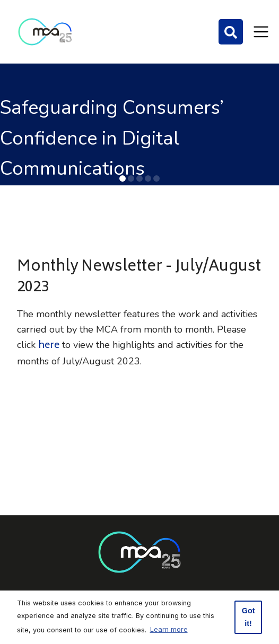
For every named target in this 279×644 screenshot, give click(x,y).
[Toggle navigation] (261, 32)
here (49, 346)
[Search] (231, 32)
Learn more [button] (169, 629)
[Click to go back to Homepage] (45, 32)
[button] (123, 178)
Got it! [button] (249, 617)
